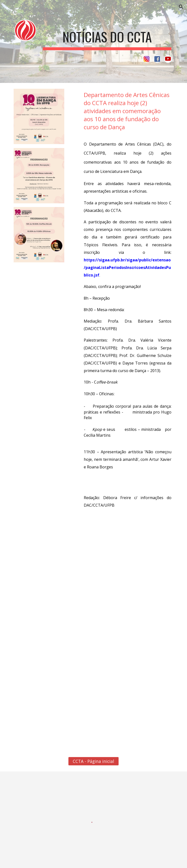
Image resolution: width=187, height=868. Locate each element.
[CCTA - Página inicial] (93, 761)
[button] (181, 7)
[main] (107, 36)
